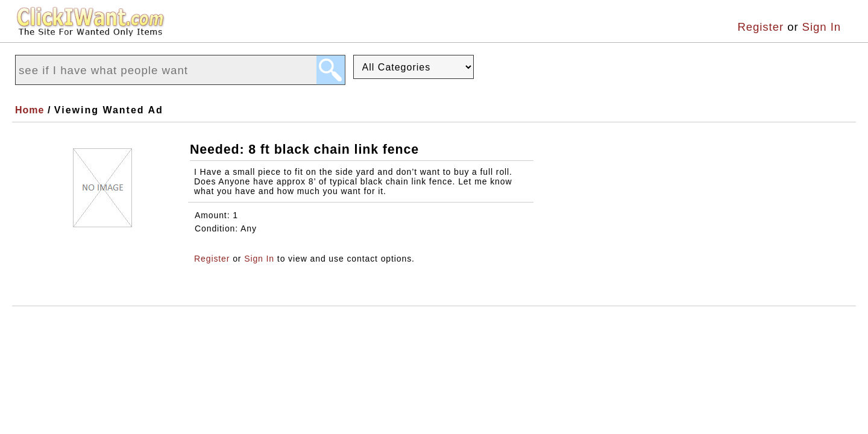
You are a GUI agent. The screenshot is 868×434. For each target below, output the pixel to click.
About (82, 319)
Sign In (822, 27)
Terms (134, 319)
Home (30, 110)
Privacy (190, 319)
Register (760, 27)
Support (251, 319)
